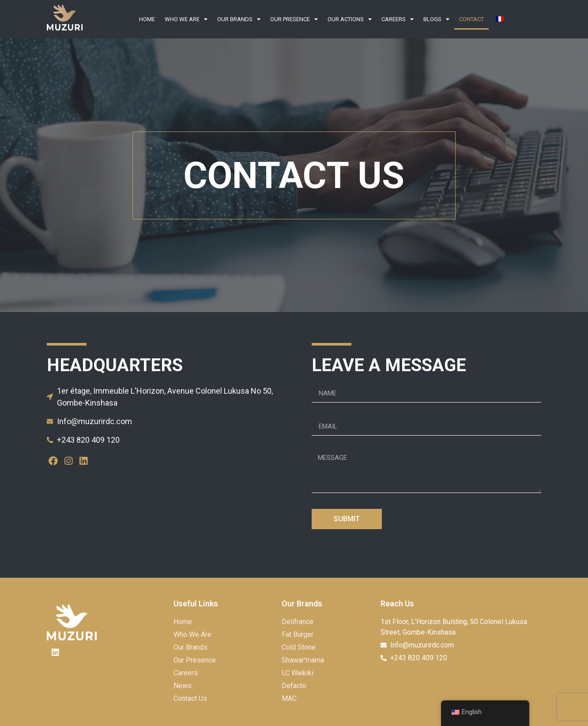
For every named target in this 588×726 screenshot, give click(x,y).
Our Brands (239, 19)
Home (147, 19)
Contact (471, 19)
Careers (398, 19)
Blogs (436, 19)
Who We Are (186, 19)
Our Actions (350, 19)
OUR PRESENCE (294, 19)
